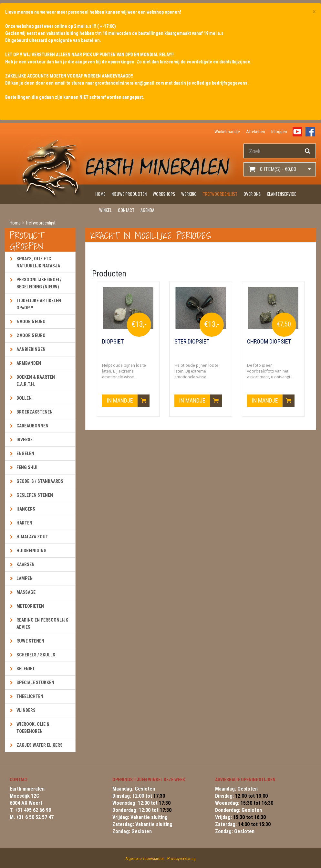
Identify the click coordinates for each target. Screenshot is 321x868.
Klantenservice (281, 194)
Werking (189, 194)
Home (100, 194)
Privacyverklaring (181, 858)
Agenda (147, 210)
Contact (126, 210)
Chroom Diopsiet (269, 342)
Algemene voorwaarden (145, 858)
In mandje (128, 401)
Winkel (105, 210)
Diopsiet (113, 342)
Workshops (164, 194)
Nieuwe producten (129, 194)
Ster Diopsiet (192, 342)
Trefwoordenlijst (220, 194)
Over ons (252, 194)
